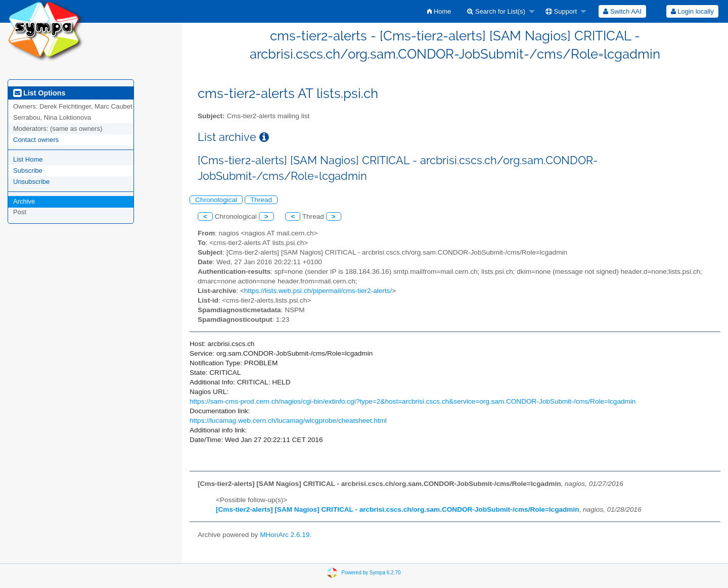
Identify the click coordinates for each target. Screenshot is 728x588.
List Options (39, 93)
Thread (261, 200)
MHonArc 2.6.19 (285, 535)
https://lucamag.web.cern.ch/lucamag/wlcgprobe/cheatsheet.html (288, 421)
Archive (24, 201)
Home (439, 11)
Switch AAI (622, 11)
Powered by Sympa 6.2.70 (371, 573)
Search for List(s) (496, 11)
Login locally (692, 11)
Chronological (216, 200)
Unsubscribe (31, 182)
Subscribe (28, 170)
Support (561, 11)
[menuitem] (439, 11)
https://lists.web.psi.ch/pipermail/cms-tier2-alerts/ (318, 291)
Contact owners (36, 140)
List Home (28, 159)
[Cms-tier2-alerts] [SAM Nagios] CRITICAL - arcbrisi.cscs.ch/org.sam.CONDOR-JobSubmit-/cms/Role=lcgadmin (397, 509)
